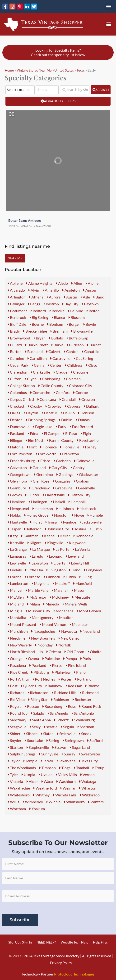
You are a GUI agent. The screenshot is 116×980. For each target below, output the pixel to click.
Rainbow (54, 686)
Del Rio (68, 413)
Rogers (15, 706)
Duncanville (19, 427)
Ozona (32, 658)
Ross (71, 706)
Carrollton (37, 358)
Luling (86, 577)
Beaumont (17, 311)
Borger (73, 324)
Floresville (70, 447)
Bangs (34, 304)
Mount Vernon (53, 624)
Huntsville (17, 522)
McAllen (16, 597)
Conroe (81, 392)
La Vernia (81, 549)
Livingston (56, 570)
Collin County (51, 386)
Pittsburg (40, 672)
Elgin (86, 433)
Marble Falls (37, 590)
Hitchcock (87, 508)
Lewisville (17, 563)
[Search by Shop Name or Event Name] (75, 90)
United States (64, 70)
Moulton (65, 617)
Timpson (48, 768)
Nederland (90, 631)
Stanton (15, 747)
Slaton (47, 734)
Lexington (39, 563)
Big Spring (39, 317)
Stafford (95, 740)
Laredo (36, 556)
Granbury (17, 488)
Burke (57, 345)
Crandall (68, 399)
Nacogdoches (43, 631)
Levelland (75, 556)
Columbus (17, 392)
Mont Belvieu (89, 611)
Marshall (60, 590)
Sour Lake (34, 740)
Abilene (15, 283)
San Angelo (58, 713)
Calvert (53, 351)
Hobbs (14, 515)
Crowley (53, 406)
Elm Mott (35, 440)
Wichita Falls (65, 795)
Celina (38, 365)
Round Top (18, 713)
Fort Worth (46, 454)
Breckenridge (35, 331)
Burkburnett (37, 345)
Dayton (31, 413)
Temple (30, 761)
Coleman (72, 379)
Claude (60, 372)
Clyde (31, 379)
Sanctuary (17, 720)
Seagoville (17, 727)
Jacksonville (91, 522)
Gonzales (62, 481)
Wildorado (90, 795)
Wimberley (33, 802)
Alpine (92, 283)
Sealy (35, 727)
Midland (16, 604)
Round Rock (90, 706)
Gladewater (88, 474)
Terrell (47, 761)
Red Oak (74, 686)
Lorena (15, 577)
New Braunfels (42, 638)
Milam (34, 604)
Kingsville (54, 543)
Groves (15, 495)
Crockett (16, 406)
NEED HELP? (46, 942)
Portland (83, 679)
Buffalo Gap (77, 338)
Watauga (88, 781)
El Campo (51, 433)
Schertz (61, 720)
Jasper (14, 529)
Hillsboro (65, 508)
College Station (21, 386)
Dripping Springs (41, 420)
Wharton (88, 788)
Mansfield (83, 583)
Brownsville (82, 331)
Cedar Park (18, 365)
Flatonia (16, 447)
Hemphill (77, 502)
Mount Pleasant (22, 624)
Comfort (62, 392)
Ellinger (15, 440)
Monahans (63, 611)
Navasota (68, 631)
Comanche (40, 392)
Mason (79, 590)
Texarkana (66, 761)
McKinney (59, 597)
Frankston (70, 454)
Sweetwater (90, 754)
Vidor (32, 781)
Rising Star (38, 699)
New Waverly (20, 645)
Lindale (15, 570)
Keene (48, 536)
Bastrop (51, 304)
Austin (71, 297)
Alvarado (16, 290)
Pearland (38, 665)
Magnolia (41, 583)
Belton (93, 311)
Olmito (95, 652)
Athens (36, 297)
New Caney (69, 638)
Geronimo (44, 474)
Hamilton (17, 502)
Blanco (58, 317)
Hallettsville (54, 495)
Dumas (83, 420)
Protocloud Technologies (74, 974)
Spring (53, 740)
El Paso (70, 433)
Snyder (15, 740)
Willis (14, 802)
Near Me (15, 258)
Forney (90, 447)
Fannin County (60, 440)
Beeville (57, 311)
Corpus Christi (21, 399)
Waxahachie (19, 788)
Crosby (35, 406)
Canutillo (91, 351)
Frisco (44, 461)
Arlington (17, 297)
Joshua (79, 529)
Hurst (36, 522)
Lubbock (52, 577)
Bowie (90, 324)
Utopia (28, 775)
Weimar (68, 788)
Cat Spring (83, 358)
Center (55, 365)
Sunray (68, 754)
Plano (80, 672)
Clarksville (40, 372)
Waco (47, 781)
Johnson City (57, 529)
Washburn (66, 781)
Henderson (43, 508)
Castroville (60, 358)
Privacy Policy (61, 963)
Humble (95, 515)
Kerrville (16, 543)
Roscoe (32, 706)
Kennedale (83, 536)
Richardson (38, 693)
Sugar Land (80, 747)
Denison (86, 413)
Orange (15, 658)
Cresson (87, 399)
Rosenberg (52, 706)
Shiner (14, 734)
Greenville (85, 488)
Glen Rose (40, 481)
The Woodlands (22, 768)
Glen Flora (17, 481)
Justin (96, 529)
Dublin (66, 420)
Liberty (58, 563)
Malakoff (61, 583)
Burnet (94, 345)
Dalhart (91, 406)
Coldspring (50, 379)
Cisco (92, 365)
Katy (13, 536)
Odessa (54, 652)
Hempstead (18, 508)
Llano (75, 570)
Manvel (15, 590)
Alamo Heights (39, 283)
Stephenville (38, 747)
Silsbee (31, 734)
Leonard (55, 556)
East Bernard (81, 427)
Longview (93, 570)
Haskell (58, 502)
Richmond (89, 693)
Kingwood (76, 543)
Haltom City (79, 495)
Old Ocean (74, 652)
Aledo (62, 283)
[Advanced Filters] (58, 101)
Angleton (71, 290)
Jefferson (33, 529)
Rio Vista (16, 699)
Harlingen (38, 502)
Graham (81, 481)
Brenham (59, 331)
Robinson (60, 699)
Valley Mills (66, 775)
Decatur (49, 413)
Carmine (16, 358)
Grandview (39, 488)
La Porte (61, 549)
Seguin (67, 727)
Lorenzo (33, 577)
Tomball (81, 768)
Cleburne (80, 372)
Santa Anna (40, 720)
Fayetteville (88, 440)
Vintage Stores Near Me (34, 70)
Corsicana (47, 399)
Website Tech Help (74, 942)
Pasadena (17, 665)
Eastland (16, 433)
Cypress (73, 406)
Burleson (75, 345)
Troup (98, 768)
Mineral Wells (75, 604)
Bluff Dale (17, 324)
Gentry (78, 467)
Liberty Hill (79, 563)
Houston (60, 515)
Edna (33, 433)
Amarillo (51, 290)
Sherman (86, 727)
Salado (38, 713)
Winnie (53, 802)
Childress (74, 365)
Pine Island (76, 665)
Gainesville (84, 461)
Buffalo (56, 338)
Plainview (61, 672)
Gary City (58, 467)
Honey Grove (36, 515)
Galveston (17, 467)
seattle (51, 727)
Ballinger (16, 304)
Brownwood (19, 338)
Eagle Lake (43, 427)
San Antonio (83, 713)
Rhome (92, 686)
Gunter (32, 495)
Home (9, 70)
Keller (64, 536)
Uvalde (46, 775)
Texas (81, 70)
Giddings (65, 474)
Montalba (17, 617)
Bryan (40, 338)
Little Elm (34, 570)
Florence (49, 447)
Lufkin (70, 577)
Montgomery (42, 617)
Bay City (70, 304)
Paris (86, 658)
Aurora (54, 297)
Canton (71, 351)
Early (61, 427)
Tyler (13, 775)
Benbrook (17, 317)
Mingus (15, 611)
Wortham (17, 809)
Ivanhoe (68, 522)
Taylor (14, 761)
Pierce (56, 665)
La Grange (17, 549)
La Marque (40, 549)
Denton (15, 420)
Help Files (100, 942)
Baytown (90, 304)
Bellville (76, 311)
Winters (96, 802)
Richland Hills (64, 693)
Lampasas (17, 556)
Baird (99, 297)
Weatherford (45, 788)
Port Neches (44, 679)
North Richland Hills (25, 652)
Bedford (38, 311)
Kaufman (30, 536)
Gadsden (62, 461)
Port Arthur (19, 679)
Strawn (59, 747)
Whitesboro (19, 795)
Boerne (37, 324)
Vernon (88, 775)
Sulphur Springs (22, 754)
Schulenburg (83, 720)
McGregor (37, 597)
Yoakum (37, 809)
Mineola (51, 604)
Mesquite (81, 597)
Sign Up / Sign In (20, 942)
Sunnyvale (49, 754)
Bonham (55, 324)
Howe (78, 515)
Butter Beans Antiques (22, 219)
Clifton (15, 379)
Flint (32, 447)
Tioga (65, 768)
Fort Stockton (20, 454)
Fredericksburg (21, 461)
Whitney (41, 795)
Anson (90, 290)
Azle (85, 297)
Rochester (82, 699)
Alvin (34, 290)
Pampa (70, 658)
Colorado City (79, 386)
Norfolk (64, 645)
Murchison (18, 631)
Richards (16, 693)
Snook (85, 734)
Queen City (32, 686)
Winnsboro (74, 802)
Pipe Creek (18, 672)
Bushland (34, 351)
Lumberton (18, 583)
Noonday (44, 645)
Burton (15, 351)
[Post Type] (47, 90)
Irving (51, 522)
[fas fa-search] (101, 90)
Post (13, 686)
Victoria (15, 781)
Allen (77, 283)
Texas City (88, 761)
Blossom (77, 317)
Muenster (79, 624)
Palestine (51, 658)
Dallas (14, 413)
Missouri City (38, 611)
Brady (14, 331)
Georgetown (19, 474)
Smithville (66, 734)
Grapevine (63, 488)
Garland (38, 467)
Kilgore (35, 543)
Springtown (73, 740)
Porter (65, 679)
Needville (17, 638)
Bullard (15, 345)
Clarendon (18, 372)
